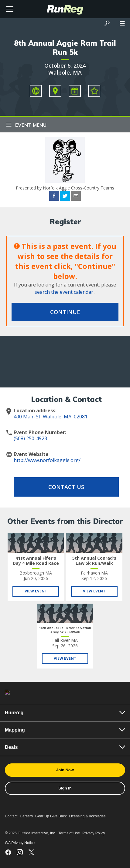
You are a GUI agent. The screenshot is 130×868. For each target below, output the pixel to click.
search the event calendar (64, 292)
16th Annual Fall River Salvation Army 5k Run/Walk (65, 630)
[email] (76, 197)
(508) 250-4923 (30, 438)
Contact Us (66, 487)
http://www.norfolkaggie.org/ (47, 460)
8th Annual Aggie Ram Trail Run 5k (65, 48)
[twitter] (65, 197)
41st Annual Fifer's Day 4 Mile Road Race (36, 561)
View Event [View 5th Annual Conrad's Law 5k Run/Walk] (94, 591)
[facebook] (54, 197)
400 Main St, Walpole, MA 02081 (51, 417)
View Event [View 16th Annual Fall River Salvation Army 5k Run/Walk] (65, 658)
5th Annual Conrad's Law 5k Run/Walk (94, 561)
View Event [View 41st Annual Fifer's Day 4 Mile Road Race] (36, 591)
